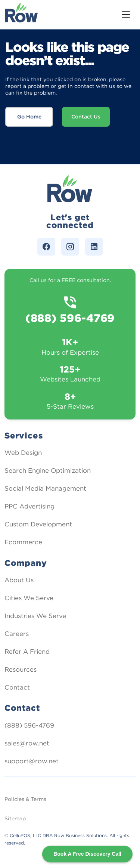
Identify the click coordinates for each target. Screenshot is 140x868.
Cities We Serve (29, 598)
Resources (21, 669)
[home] (22, 15)
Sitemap (15, 818)
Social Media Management (45, 488)
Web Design (23, 453)
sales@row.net (27, 743)
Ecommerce (23, 542)
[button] (126, 15)
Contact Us (86, 117)
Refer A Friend (27, 652)
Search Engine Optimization (48, 471)
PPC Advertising (29, 506)
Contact (17, 687)
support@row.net (32, 761)
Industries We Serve (35, 616)
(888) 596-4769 (29, 725)
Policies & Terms (25, 799)
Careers (17, 634)
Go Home (29, 117)
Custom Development (38, 524)
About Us (19, 580)
